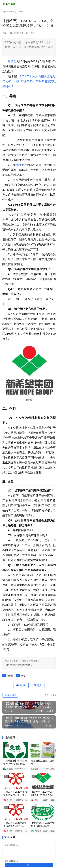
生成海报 (10, 695)
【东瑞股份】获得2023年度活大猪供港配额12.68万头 (15, 762)
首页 (4, 12)
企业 (32, 33)
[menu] (53, 4)
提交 (29, 865)
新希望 (12, 61)
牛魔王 (5, 33)
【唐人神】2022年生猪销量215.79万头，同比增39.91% (15, 793)
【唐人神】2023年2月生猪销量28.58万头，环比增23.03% (15, 824)
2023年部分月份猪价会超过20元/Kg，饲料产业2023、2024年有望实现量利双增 (29, 81)
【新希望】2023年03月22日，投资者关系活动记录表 (43, 793)
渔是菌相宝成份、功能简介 (43, 762)
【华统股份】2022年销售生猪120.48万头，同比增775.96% (43, 824)
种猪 (18, 165)
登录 (7, 861)
